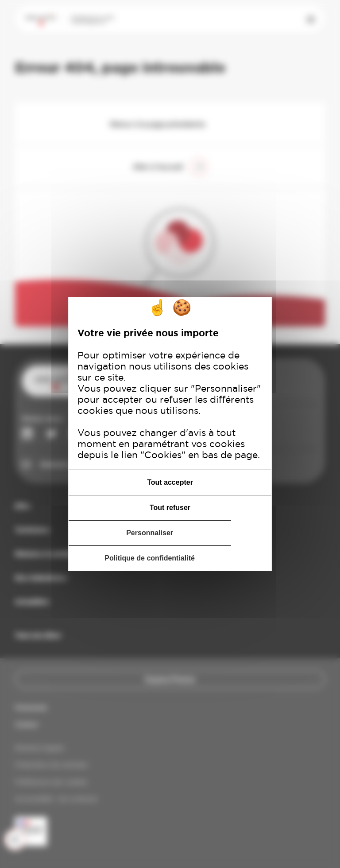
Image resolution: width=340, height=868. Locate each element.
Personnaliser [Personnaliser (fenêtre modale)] (150, 533)
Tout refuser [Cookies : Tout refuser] (170, 508)
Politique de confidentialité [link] (150, 558)
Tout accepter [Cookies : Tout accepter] (170, 482)
